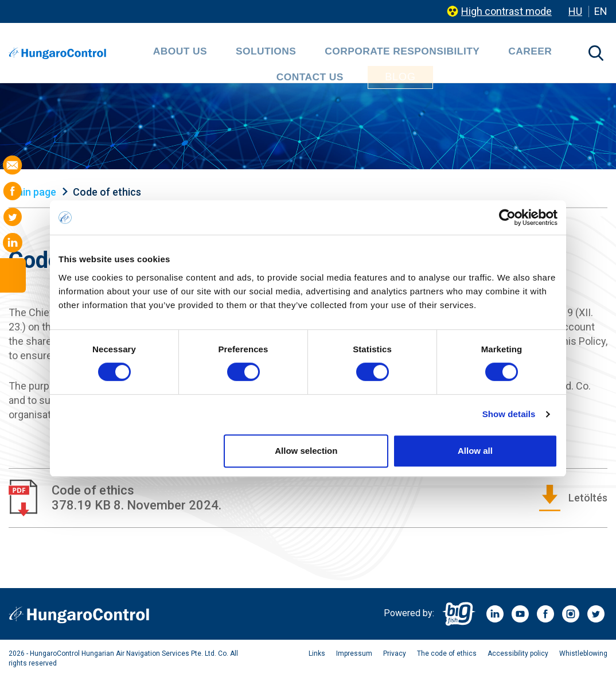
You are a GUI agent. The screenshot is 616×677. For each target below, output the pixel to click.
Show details (509, 414)
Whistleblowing (583, 653)
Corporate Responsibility (320, 54)
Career (422, 54)
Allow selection (306, 451)
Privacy (395, 653)
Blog (554, 54)
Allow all (475, 451)
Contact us (484, 54)
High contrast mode (506, 11)
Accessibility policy (518, 653)
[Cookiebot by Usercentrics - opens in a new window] (507, 217)
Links (317, 653)
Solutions (209, 54)
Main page (32, 192)
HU (575, 11)
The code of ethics (447, 653)
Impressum (354, 653)
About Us (147, 54)
